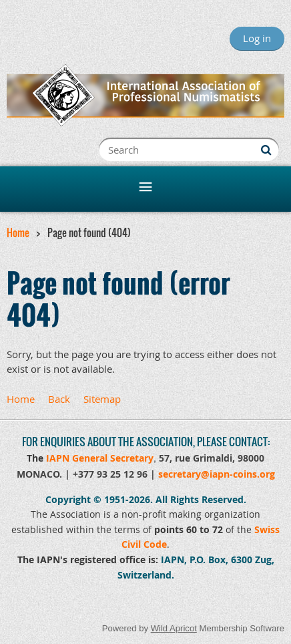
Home (18, 232)
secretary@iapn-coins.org (217, 474)
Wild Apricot (174, 628)
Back (59, 399)
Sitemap (102, 399)
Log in (257, 38)
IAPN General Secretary (100, 458)
